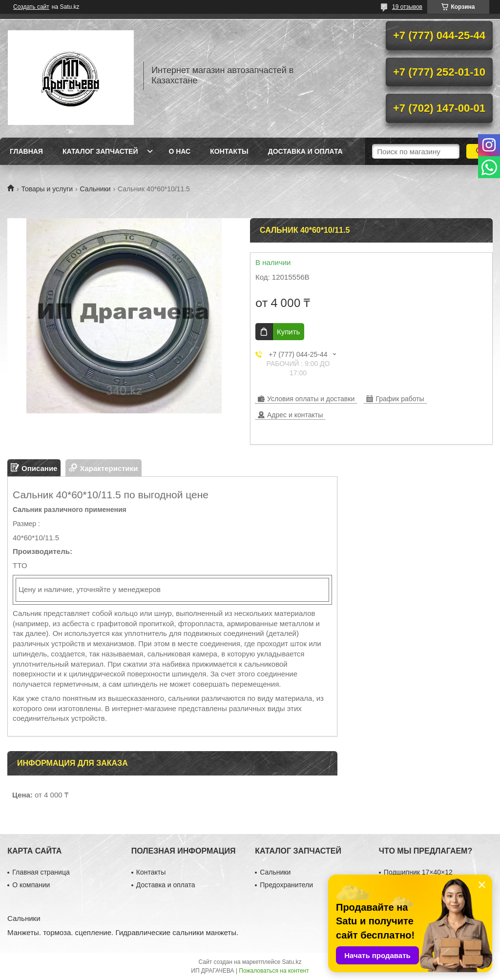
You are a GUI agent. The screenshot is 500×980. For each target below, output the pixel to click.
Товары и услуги (47, 189)
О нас (179, 151)
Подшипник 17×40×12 (418, 872)
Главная (26, 151)
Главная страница (41, 872)
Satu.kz (292, 962)
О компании (31, 885)
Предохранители (286, 885)
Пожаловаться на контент (274, 971)
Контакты (229, 151)
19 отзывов (407, 7)
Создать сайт (31, 7)
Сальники (95, 189)
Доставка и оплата (305, 151)
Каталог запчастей (100, 151)
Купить (288, 332)
